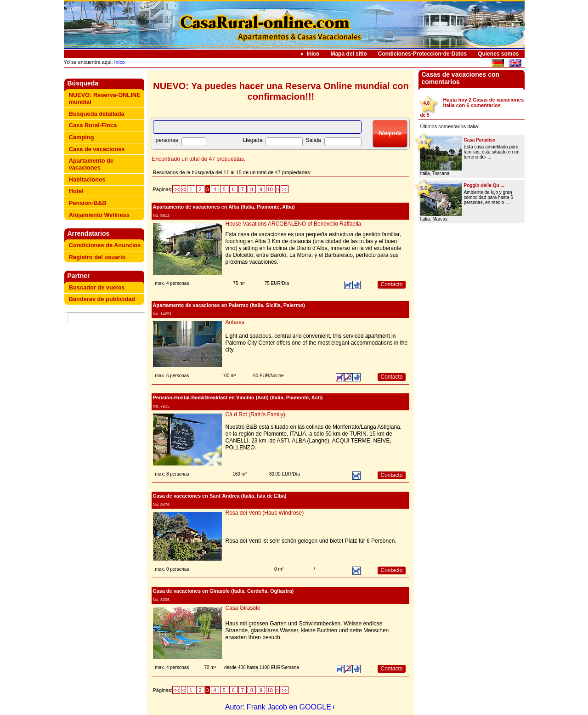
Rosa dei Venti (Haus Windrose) (265, 513)
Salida (313, 140)
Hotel (76, 191)
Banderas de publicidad (102, 299)
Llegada (253, 140)
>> (285, 189)
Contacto (391, 284)
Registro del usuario (97, 257)
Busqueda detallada (97, 114)
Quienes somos (498, 54)
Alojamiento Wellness (99, 215)
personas (167, 140)
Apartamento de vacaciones (91, 164)
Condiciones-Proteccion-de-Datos (422, 54)
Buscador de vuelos (97, 287)
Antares (235, 322)
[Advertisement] (106, 338)
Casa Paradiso (480, 140)
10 (270, 189)
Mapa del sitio (348, 54)
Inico (313, 54)
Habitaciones (87, 179)
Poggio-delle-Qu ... (484, 185)
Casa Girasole (243, 608)
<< (176, 189)
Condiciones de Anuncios (105, 245)
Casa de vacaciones (97, 149)
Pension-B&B (88, 203)
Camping (82, 137)
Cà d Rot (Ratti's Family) (255, 414)
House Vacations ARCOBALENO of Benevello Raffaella (294, 224)
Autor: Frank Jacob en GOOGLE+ (280, 707)
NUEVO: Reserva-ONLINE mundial (105, 98)
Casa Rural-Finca (93, 125)
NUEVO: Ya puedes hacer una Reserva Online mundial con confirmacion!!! (281, 91)
